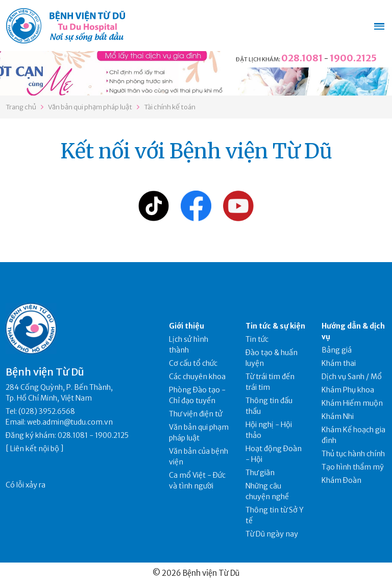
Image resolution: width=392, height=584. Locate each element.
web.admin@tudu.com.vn (70, 422)
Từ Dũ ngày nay (272, 534)
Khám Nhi (338, 416)
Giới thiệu (187, 326)
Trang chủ (21, 107)
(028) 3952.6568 (47, 411)
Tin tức (257, 339)
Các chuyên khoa (197, 377)
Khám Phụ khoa (348, 390)
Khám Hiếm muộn (352, 403)
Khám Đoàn (341, 480)
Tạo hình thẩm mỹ (353, 467)
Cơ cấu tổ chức (193, 363)
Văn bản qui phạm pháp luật (90, 107)
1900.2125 (353, 58)
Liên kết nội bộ (35, 449)
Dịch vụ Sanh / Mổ (352, 377)
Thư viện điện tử (196, 414)
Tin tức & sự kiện (275, 326)
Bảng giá (337, 350)
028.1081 (302, 58)
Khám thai (339, 363)
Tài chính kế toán (170, 107)
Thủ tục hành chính (353, 454)
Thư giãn (260, 473)
